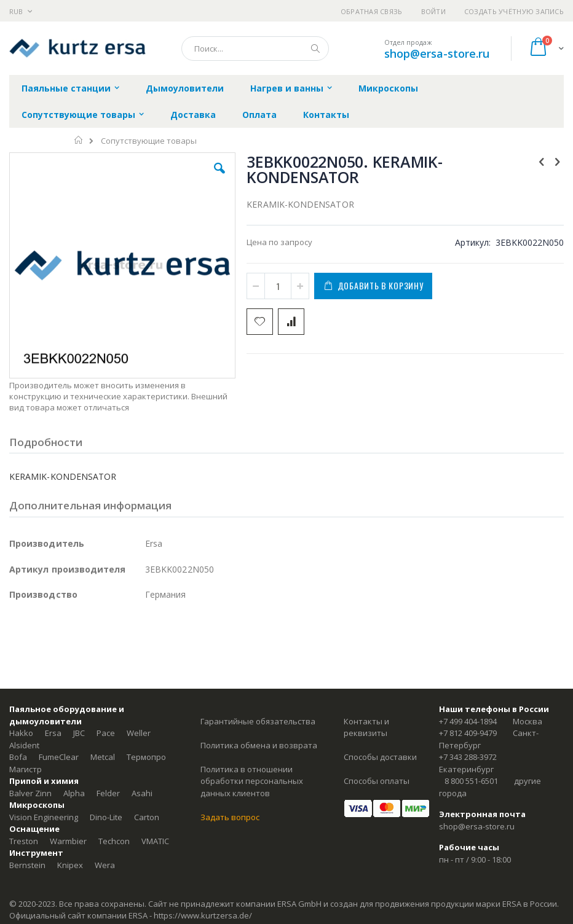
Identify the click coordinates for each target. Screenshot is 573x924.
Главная (79, 140)
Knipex (70, 865)
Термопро (146, 757)
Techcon (114, 841)
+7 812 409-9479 (468, 733)
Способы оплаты (377, 781)
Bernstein (27, 865)
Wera (105, 865)
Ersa (53, 733)
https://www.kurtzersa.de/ (203, 915)
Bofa (18, 757)
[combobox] (255, 49)
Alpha (74, 793)
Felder (108, 793)
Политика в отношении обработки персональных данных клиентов (252, 781)
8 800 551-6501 (471, 781)
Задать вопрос (230, 817)
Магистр (26, 769)
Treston (24, 841)
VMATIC (155, 841)
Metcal (103, 757)
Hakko (21, 733)
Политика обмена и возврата (259, 745)
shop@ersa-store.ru (437, 53)
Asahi (142, 793)
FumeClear (59, 757)
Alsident (24, 745)
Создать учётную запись (514, 11)
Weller (139, 733)
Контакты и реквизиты (366, 727)
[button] (219, 178)
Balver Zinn (30, 793)
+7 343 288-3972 (468, 757)
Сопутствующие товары (149, 141)
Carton (147, 817)
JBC (79, 733)
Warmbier (68, 841)
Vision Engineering (44, 817)
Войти (433, 11)
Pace (106, 733)
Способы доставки (380, 757)
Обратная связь (372, 11)
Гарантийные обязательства (258, 721)
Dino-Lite (106, 817)
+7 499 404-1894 (468, 721)
